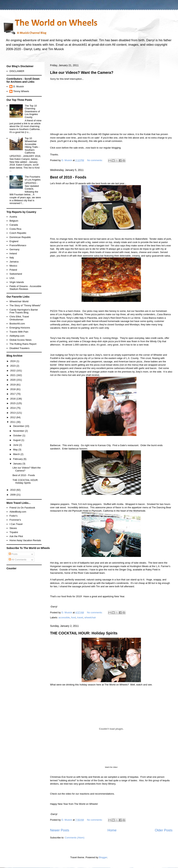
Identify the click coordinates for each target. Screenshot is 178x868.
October (18, 435)
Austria (13, 217)
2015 (13, 403)
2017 (13, 394)
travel (80, 617)
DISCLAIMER (17, 71)
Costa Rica (15, 229)
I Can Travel (16, 524)
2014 (13, 408)
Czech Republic (18, 233)
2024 (13, 361)
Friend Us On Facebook (22, 508)
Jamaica (14, 262)
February (18, 459)
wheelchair (90, 617)
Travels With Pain (19, 332)
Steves (13, 528)
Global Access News (20, 340)
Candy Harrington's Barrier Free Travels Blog (24, 311)
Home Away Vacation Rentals (25, 540)
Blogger (103, 857)
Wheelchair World (19, 301)
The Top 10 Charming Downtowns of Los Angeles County (32, 111)
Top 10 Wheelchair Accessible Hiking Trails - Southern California (32, 145)
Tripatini (14, 532)
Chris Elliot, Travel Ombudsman (19, 318)
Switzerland (16, 274)
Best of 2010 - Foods (68, 177)
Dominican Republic (20, 237)
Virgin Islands (17, 282)
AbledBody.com (18, 512)
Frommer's (15, 520)
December (19, 426)
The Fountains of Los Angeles (33, 178)
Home (112, 830)
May (16, 450)
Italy (12, 258)
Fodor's (13, 516)
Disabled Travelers (19, 348)
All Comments (18, 560)
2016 (13, 399)
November (19, 431)
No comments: (95, 160)
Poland (13, 270)
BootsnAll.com (17, 324)
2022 (13, 371)
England (14, 241)
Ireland (13, 253)
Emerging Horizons (20, 328)
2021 (13, 375)
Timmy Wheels (21, 91)
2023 (13, 366)
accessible (64, 617)
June (16, 445)
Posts (13, 554)
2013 (13, 413)
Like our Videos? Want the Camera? (82, 73)
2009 (13, 495)
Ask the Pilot (16, 536)
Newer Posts (60, 830)
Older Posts (164, 830)
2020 (13, 380)
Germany (14, 249)
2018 (13, 389)
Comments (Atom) (75, 838)
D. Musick (18, 86)
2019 (13, 385)
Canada (14, 225)
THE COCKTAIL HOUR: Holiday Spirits (84, 633)
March (17, 454)
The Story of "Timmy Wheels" (25, 305)
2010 (13, 490)
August (17, 440)
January (18, 464)
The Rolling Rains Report (23, 344)
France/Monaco (18, 245)
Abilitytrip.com (17, 336)
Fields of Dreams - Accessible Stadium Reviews (25, 288)
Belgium (14, 221)
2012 (13, 417)
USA (12, 278)
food (73, 617)
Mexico (13, 266)
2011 (13, 422)
